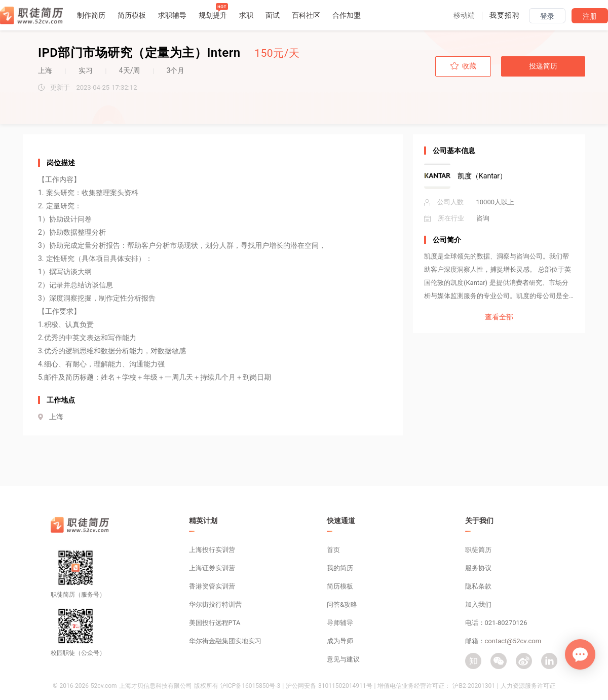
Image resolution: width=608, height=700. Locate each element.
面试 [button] (273, 15)
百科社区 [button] (306, 15)
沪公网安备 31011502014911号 (329, 686)
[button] (464, 15)
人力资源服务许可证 (528, 686)
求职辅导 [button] (172, 15)
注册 (590, 16)
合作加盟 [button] (347, 15)
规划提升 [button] (213, 15)
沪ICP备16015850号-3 (251, 686)
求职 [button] (246, 15)
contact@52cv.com (513, 641)
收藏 (463, 66)
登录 (547, 16)
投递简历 (543, 66)
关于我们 (479, 521)
